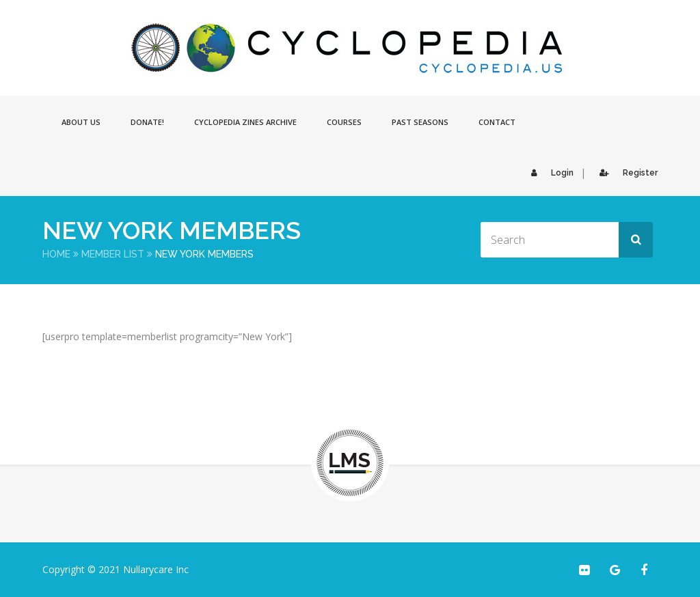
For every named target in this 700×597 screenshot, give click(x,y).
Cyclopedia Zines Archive (245, 122)
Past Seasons (420, 122)
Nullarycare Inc (156, 569)
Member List (113, 254)
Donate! (147, 122)
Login (549, 173)
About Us (81, 122)
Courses (344, 122)
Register (625, 173)
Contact (497, 122)
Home (56, 254)
